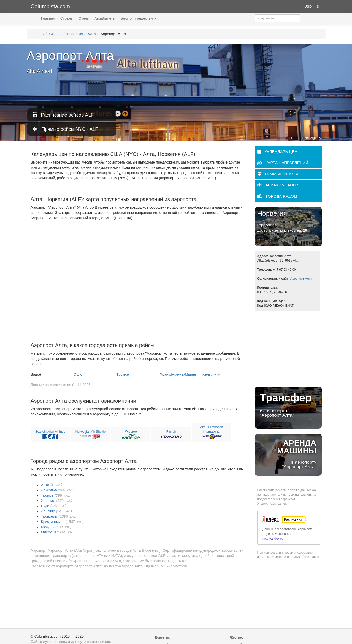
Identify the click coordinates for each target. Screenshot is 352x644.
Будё (45, 506)
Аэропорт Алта (301, 279)
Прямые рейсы (278, 174)
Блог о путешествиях (139, 18)
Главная (48, 18)
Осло (78, 374)
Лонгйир (48, 511)
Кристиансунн (53, 522)
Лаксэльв (49, 490)
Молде (47, 527)
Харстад (48, 501)
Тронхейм (49, 516)
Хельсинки (211, 374)
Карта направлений (283, 163)
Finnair (171, 432)
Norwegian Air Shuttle (91, 432)
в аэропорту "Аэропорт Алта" (288, 454)
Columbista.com (50, 6)
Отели (84, 18)
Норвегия (75, 34)
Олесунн (48, 532)
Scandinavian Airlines (50, 432)
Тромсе (123, 374)
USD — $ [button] (312, 6)
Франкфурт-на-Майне (178, 374)
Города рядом (277, 196)
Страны (67, 18)
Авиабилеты (105, 18)
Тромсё (47, 495)
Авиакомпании (278, 185)
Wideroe (131, 432)
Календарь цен (277, 152)
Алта (92, 34)
